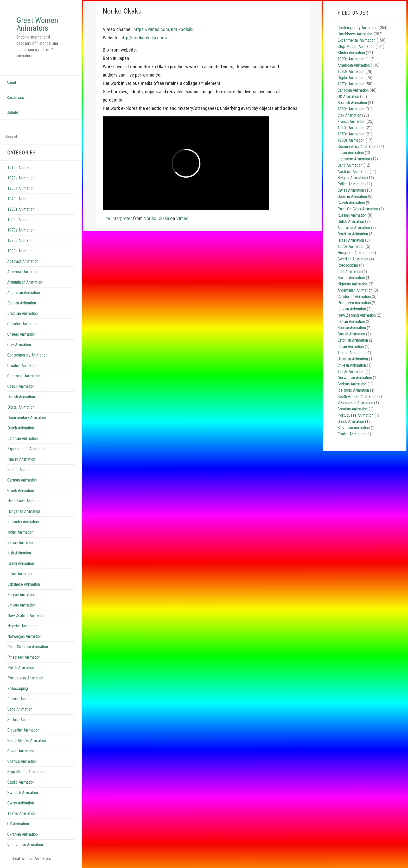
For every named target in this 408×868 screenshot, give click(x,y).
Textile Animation (21, 813)
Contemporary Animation (27, 355)
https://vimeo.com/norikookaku (164, 29)
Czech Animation (21, 386)
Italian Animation (20, 574)
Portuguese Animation (25, 678)
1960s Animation (21, 220)
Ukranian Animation (23, 834)
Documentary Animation (27, 418)
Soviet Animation (21, 751)
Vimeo (182, 218)
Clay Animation (19, 345)
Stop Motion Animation (26, 772)
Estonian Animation (23, 438)
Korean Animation (21, 595)
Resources (15, 98)
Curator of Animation (24, 376)
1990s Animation (21, 251)
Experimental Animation (26, 449)
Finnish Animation (21, 459)
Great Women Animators (37, 24)
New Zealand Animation (26, 616)
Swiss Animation (21, 803)
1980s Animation (21, 241)
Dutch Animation (21, 428)
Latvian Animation (21, 605)
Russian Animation (22, 699)
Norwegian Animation (24, 636)
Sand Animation (20, 709)
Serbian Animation (22, 720)
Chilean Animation (21, 334)
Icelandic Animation (23, 522)
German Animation (22, 480)
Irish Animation (19, 553)
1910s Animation (21, 168)
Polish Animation (21, 668)
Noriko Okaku (156, 218)
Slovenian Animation (23, 730)
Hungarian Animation (24, 511)
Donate (12, 112)
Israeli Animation (21, 563)
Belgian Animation (22, 303)
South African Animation (27, 741)
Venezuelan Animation (25, 845)
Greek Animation (21, 491)
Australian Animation (24, 293)
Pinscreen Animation (24, 657)
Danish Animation (21, 397)
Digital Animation (21, 407)
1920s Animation (21, 178)
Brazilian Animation (23, 313)
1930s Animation (21, 188)
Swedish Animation (23, 793)
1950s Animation (21, 209)
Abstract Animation (23, 261)
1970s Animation (21, 230)
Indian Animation (20, 532)
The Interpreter (117, 218)
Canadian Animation (23, 324)
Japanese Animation (24, 584)
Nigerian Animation (22, 626)
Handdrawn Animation (25, 501)
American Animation (23, 272)
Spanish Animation (22, 761)
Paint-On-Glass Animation (28, 647)
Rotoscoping (18, 688)
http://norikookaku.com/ (144, 38)
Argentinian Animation (25, 282)
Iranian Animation (21, 543)
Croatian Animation (22, 366)
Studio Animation (21, 782)
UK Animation (18, 824)
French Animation (21, 470)
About (11, 83)
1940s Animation (21, 199)
